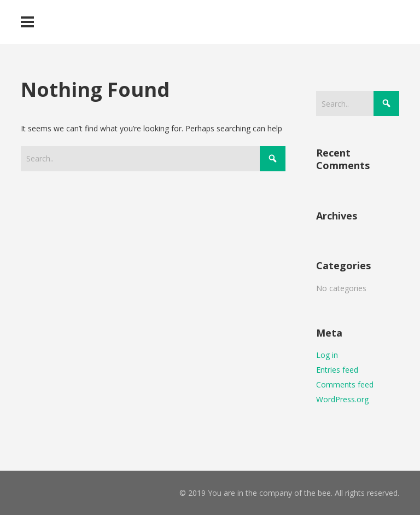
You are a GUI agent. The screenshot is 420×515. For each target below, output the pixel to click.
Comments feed (345, 384)
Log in (327, 355)
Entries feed (337, 370)
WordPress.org (342, 399)
